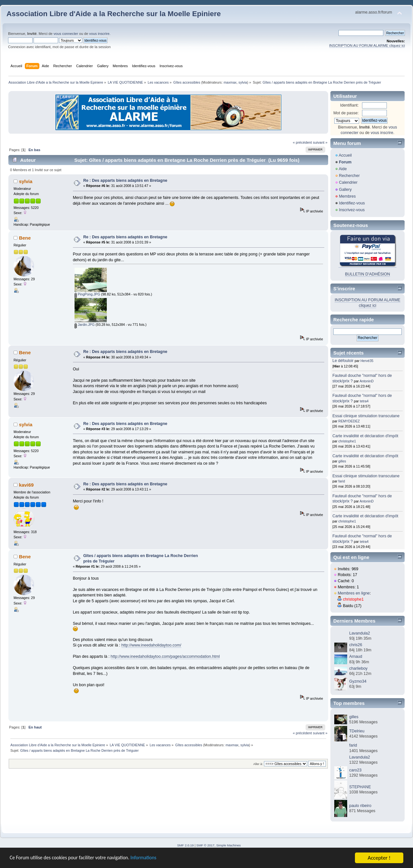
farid (342, 481)
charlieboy (358, 668)
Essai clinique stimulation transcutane (366, 416)
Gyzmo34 (358, 681)
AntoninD (367, 381)
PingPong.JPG (87, 294)
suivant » (320, 142)
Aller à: (258, 764)
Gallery (345, 190)
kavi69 (26, 485)
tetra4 (364, 401)
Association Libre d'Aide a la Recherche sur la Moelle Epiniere (114, 14)
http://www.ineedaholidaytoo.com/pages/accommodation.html (165, 656)
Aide (343, 169)
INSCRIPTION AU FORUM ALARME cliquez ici (367, 46)
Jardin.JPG (85, 325)
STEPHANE (360, 787)
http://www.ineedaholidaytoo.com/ (151, 645)
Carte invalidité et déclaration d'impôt (365, 436)
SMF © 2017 (206, 845)
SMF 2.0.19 (186, 845)
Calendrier (348, 182)
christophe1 (347, 441)
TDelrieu (357, 731)
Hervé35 (367, 361)
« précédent (302, 142)
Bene (25, 238)
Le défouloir (343, 361)
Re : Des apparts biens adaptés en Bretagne (125, 181)
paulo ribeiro (360, 806)
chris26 (356, 645)
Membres (347, 196)
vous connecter (66, 34)
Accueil (345, 155)
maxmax (230, 82)
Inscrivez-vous (352, 210)
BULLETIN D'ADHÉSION (368, 274)
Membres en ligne (354, 593)
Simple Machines (228, 845)
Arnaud (356, 656)
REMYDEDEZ (349, 421)
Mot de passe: (346, 113)
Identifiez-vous (352, 203)
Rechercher (349, 176)
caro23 (355, 770)
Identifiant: (349, 105)
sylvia (243, 82)
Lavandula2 (359, 633)
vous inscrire (99, 34)
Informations (156, 858)
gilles (342, 461)
